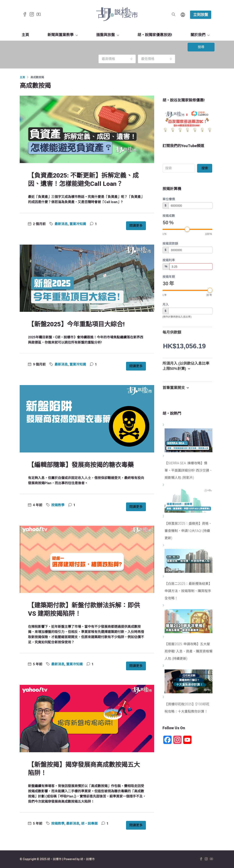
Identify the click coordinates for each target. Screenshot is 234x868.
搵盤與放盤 (105, 35)
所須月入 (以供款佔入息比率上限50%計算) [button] (186, 366)
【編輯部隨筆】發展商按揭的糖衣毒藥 (81, 465)
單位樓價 (169, 199)
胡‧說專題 (89, 824)
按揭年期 (169, 277)
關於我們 (198, 35)
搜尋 (201, 47)
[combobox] (117, 59)
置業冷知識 (78, 224)
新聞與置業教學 (61, 35)
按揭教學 (58, 505)
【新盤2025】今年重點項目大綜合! (76, 324)
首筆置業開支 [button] (177, 388)
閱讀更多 (136, 226)
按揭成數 (169, 216)
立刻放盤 (201, 15)
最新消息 (61, 224)
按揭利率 (169, 260)
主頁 (25, 35)
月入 (166, 304)
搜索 (205, 168)
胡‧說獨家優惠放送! (155, 35)
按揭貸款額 (170, 243)
